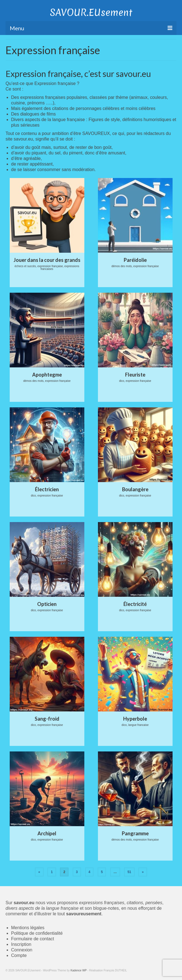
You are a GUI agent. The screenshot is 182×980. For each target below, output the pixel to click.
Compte (19, 955)
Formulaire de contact (33, 939)
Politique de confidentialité (37, 933)
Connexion (22, 950)
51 (129, 872)
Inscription (21, 944)
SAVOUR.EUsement (91, 12)
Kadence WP (79, 970)
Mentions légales (28, 928)
